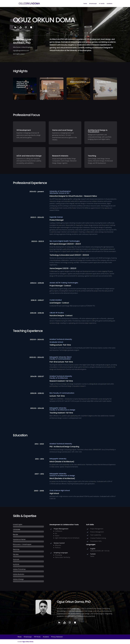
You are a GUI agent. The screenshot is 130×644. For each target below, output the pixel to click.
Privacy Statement (57, 637)
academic (110, 4)
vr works (102, 4)
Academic (46, 637)
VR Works (37, 637)
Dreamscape (28, 637)
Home (20, 637)
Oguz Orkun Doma (28, 642)
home (85, 4)
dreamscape (93, 4)
